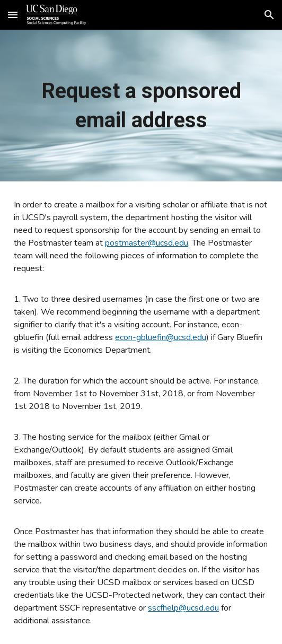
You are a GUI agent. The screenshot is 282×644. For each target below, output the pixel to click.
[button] (13, 15)
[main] (141, 106)
